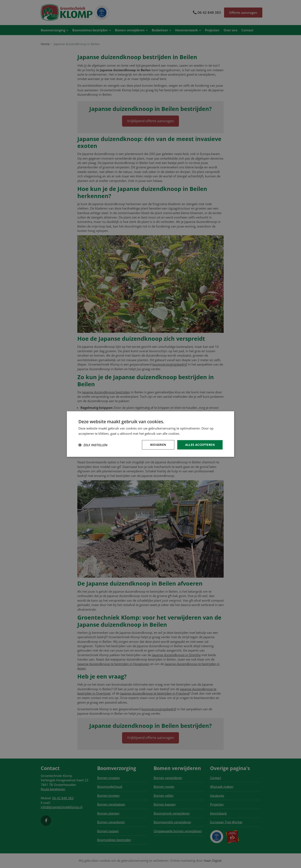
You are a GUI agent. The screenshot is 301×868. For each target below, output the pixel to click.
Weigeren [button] (158, 445)
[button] (93, 445)
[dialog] (150, 434)
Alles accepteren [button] (200, 445)
